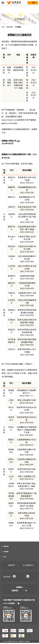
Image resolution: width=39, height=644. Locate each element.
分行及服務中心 (27, 565)
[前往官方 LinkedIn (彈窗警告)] (28, 577)
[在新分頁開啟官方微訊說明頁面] (21, 577)
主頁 (3, 27)
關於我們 (10, 27)
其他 (4, 557)
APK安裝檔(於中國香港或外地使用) (7, 607)
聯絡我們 (10, 565)
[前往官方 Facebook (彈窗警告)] (14, 577)
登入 (33, 3)
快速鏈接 (5, 552)
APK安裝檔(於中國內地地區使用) (24, 607)
